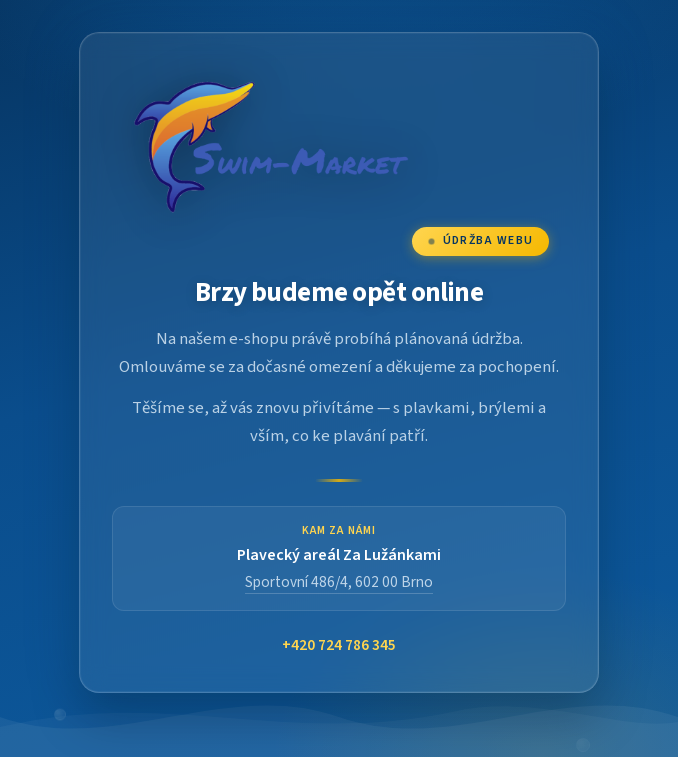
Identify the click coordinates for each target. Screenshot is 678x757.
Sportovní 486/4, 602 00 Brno (339, 582)
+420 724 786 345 (339, 645)
